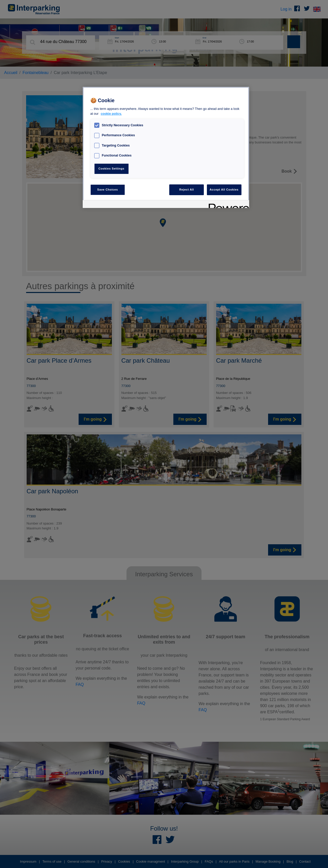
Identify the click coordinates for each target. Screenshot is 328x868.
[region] (166, 147)
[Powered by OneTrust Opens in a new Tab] (227, 205)
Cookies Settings (111, 169)
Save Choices (108, 190)
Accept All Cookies (224, 190)
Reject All (187, 190)
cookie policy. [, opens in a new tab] (111, 114)
